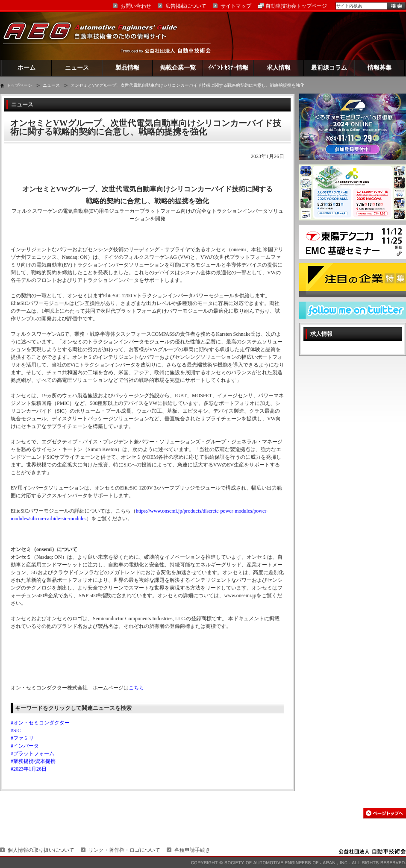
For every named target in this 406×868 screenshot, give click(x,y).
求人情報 (279, 68)
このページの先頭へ (385, 813)
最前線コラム (329, 68)
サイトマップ (236, 6)
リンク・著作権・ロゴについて (124, 850)
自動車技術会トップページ (296, 6)
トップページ (19, 85)
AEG (96, 36)
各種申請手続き (192, 850)
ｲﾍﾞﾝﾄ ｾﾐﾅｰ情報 (228, 68)
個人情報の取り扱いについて (41, 850)
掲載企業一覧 (178, 68)
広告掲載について (186, 6)
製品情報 (127, 68)
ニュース (77, 68)
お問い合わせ (136, 6)
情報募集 (380, 68)
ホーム (26, 68)
